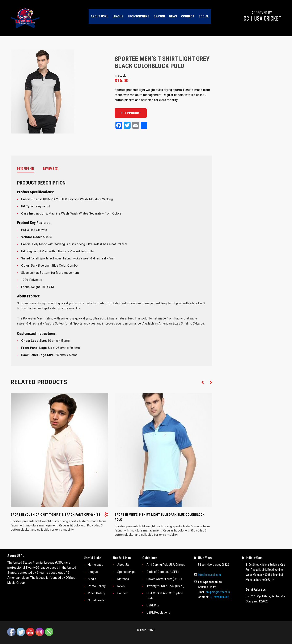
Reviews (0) (51, 169)
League (93, 572)
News (121, 586)
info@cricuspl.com (209, 575)
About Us (123, 565)
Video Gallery (97, 593)
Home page (96, 565)
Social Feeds (96, 600)
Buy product (131, 113)
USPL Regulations (158, 613)
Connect (123, 593)
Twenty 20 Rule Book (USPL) (165, 586)
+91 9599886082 (219, 597)
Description (26, 169)
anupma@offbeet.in (218, 592)
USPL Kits (153, 605)
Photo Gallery (97, 586)
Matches (123, 579)
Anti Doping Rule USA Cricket (166, 565)
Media (92, 579)
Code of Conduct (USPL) (163, 572)
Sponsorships (126, 572)
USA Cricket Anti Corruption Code (165, 596)
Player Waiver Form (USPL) (164, 579)
